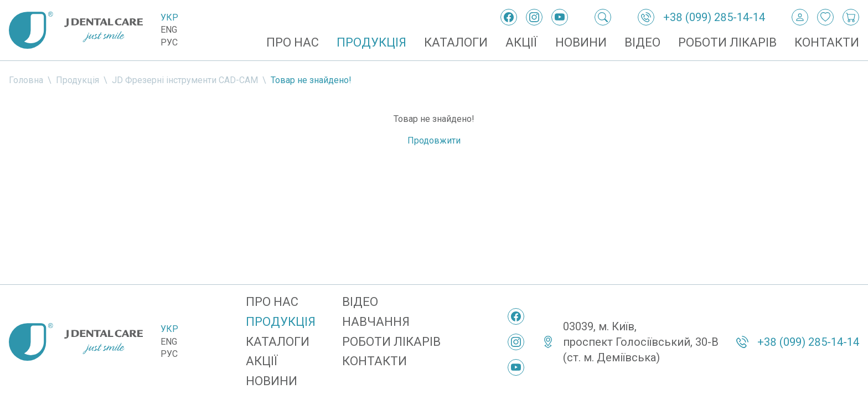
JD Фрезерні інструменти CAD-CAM (185, 80)
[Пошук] (603, 17)
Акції (521, 42)
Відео (642, 42)
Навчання (376, 322)
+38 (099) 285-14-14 (714, 17)
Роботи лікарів (727, 42)
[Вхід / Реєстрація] (800, 17)
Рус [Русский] (169, 42)
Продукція (371, 42)
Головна (26, 80)
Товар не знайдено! (311, 80)
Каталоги (456, 42)
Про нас (293, 42)
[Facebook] (509, 17)
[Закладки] (825, 17)
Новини (581, 42)
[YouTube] (560, 17)
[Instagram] (534, 17)
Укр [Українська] (169, 17)
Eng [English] (169, 30)
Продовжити (434, 140)
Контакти (827, 42)
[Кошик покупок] (851, 17)
